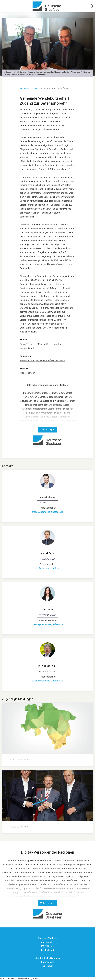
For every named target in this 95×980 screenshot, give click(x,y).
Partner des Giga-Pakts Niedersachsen (32, 766)
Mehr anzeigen (47, 430)
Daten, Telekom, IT (29, 344)
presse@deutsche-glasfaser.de (47, 512)
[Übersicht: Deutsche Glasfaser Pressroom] (47, 6)
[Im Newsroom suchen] (92, 6)
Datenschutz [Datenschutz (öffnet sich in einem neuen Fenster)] (48, 962)
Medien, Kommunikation (50, 344)
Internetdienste (27, 348)
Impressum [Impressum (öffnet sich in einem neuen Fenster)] (47, 966)
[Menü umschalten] (4, 6)
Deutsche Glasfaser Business (50, 361)
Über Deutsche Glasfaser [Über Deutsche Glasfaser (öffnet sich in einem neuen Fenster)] (48, 958)
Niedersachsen (27, 361)
